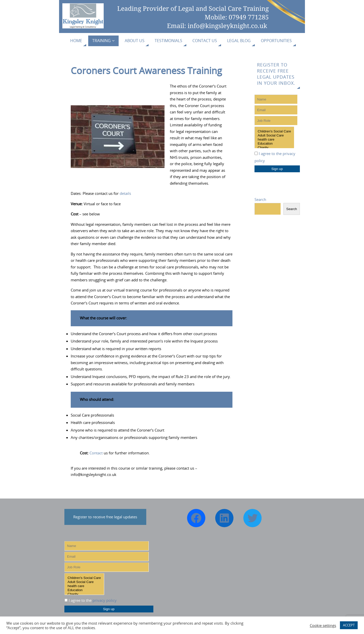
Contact (96, 453)
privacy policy (105, 600)
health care (274, 140)
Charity (274, 148)
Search (260, 199)
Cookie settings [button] (323, 625)
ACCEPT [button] (349, 625)
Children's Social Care (274, 131)
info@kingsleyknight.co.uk (94, 474)
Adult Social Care (274, 135)
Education (274, 144)
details (125, 193)
